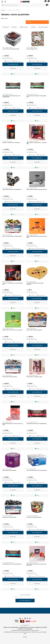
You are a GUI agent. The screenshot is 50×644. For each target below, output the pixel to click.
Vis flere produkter (25, 600)
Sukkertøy (33, 27)
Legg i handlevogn (13, 64)
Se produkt (13, 68)
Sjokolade (14, 27)
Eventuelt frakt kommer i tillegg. (8, 59)
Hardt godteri (6, 27)
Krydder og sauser (24, 27)
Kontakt (25, 637)
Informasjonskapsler (43, 27)
